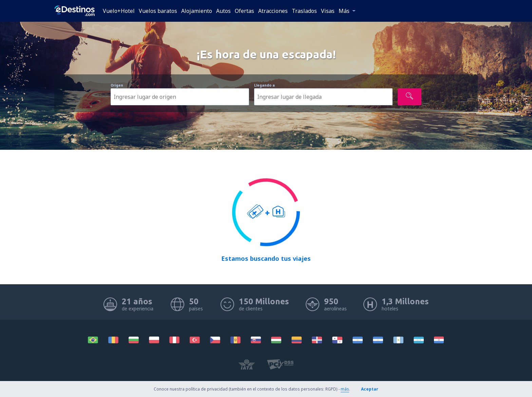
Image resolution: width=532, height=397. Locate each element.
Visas (328, 11)
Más (344, 11)
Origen (117, 85)
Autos (223, 11)
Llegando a (264, 85)
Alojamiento (197, 11)
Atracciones (273, 11)
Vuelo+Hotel (119, 11)
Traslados (304, 11)
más (345, 389)
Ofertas (244, 11)
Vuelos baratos (158, 11)
